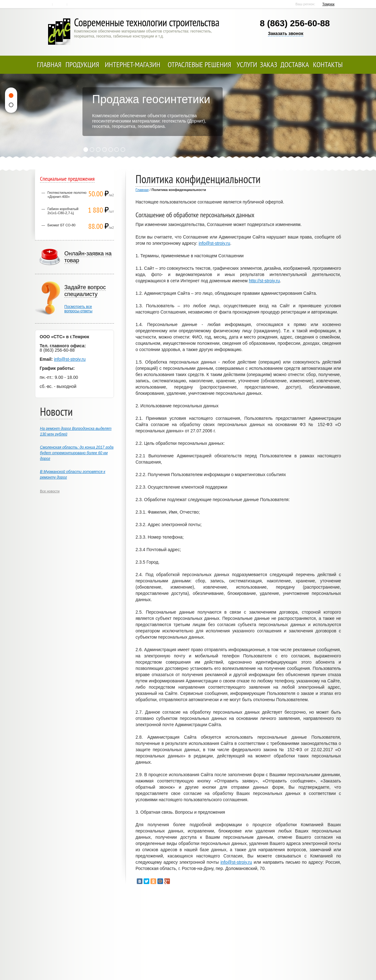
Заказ (268, 65)
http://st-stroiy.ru (264, 281)
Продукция (82, 65)
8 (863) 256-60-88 (295, 23)
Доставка (295, 65)
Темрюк (328, 4)
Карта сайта (75, 4)
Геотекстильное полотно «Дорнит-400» (67, 195)
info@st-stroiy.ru (214, 243)
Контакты (60, 4)
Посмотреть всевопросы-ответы (78, 309)
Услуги (247, 65)
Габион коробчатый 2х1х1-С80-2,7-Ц (63, 211)
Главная (46, 4)
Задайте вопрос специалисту (85, 291)
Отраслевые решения (200, 65)
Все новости (50, 491)
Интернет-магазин (133, 65)
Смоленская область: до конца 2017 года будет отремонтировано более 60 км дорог (77, 453)
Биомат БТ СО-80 (62, 225)
